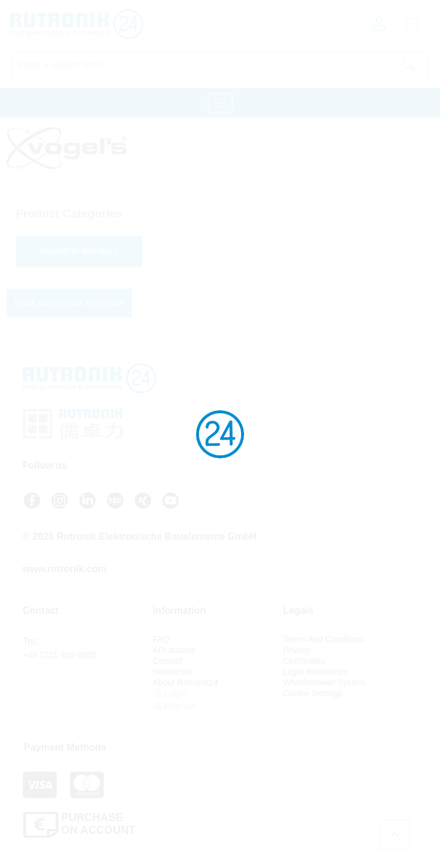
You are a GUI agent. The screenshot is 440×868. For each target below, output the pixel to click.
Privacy (297, 650)
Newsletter (173, 672)
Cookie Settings (313, 693)
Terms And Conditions (324, 639)
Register (175, 706)
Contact (168, 661)
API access (174, 650)
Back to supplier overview (69, 303)
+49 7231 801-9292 (60, 655)
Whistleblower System (325, 682)
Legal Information (316, 672)
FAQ (162, 639)
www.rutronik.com (65, 569)
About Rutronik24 (186, 682)
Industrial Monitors (79, 251)
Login (169, 694)
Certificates (304, 661)
